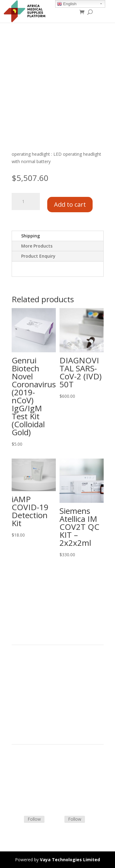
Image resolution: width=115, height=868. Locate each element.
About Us (21, 690)
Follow (34, 819)
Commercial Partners (33, 683)
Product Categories (31, 669)
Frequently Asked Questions (39, 790)
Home (18, 661)
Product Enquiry (38, 256)
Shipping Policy (26, 775)
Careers (19, 698)
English (67, 4)
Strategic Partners (29, 676)
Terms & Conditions (32, 768)
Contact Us (23, 782)
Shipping (31, 236)
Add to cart (70, 204)
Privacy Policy (25, 705)
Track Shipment (27, 797)
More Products (37, 246)
